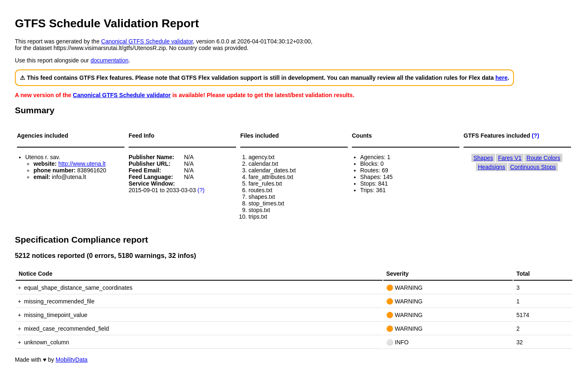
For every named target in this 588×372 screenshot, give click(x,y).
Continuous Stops (533, 167)
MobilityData (72, 360)
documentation (110, 60)
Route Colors (543, 158)
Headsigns (492, 167)
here (502, 78)
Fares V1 (510, 158)
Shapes (483, 158)
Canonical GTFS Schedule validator (147, 41)
